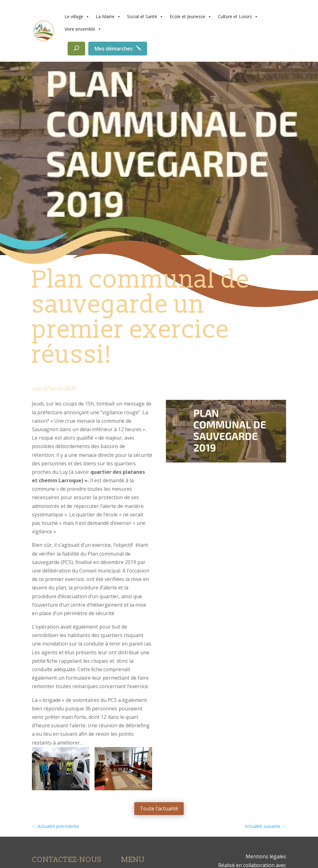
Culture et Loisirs (238, 17)
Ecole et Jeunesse (191, 17)
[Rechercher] (76, 49)
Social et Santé (145, 17)
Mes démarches (114, 49)
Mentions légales (266, 856)
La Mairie (108, 17)
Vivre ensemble (83, 29)
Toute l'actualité (159, 808)
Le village (77, 17)
